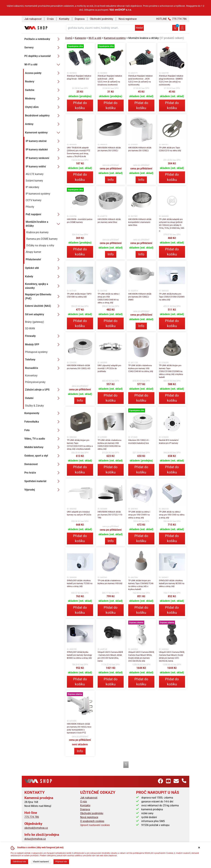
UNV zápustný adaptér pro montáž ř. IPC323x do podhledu (109, 368)
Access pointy (43, 73)
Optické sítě (43, 268)
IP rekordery (32, 187)
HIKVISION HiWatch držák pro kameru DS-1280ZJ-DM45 (140, 297)
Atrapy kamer (33, 252)
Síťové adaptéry (43, 314)
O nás (50, 19)
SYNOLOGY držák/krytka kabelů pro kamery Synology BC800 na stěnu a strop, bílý (79, 655)
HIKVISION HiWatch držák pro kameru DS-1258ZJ (140, 149)
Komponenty (43, 413)
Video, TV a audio (43, 439)
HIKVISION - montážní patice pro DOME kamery (80, 221)
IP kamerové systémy (38, 194)
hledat (139, 28)
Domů (69, 38)
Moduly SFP (43, 345)
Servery (43, 48)
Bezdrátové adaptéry (43, 116)
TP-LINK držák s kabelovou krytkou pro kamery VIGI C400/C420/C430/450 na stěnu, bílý (110, 445)
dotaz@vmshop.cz (35, 839)
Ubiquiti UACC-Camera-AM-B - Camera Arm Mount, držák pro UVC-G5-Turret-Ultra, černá (110, 657)
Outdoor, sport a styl (43, 456)
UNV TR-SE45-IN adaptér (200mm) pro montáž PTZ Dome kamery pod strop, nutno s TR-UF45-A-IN (79, 152)
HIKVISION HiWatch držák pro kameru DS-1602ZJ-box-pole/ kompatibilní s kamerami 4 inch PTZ (79, 728)
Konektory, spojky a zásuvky (43, 286)
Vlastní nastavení (41, 862)
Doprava (80, 19)
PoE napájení (44, 214)
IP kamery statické (44, 150)
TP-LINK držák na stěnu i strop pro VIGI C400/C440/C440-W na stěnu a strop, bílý (109, 298)
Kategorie (80, 38)
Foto (43, 430)
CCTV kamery (34, 200)
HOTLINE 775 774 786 (171, 19)
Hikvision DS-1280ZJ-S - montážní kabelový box (139, 442)
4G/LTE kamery (35, 174)
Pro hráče (43, 473)
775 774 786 (32, 817)
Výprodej (43, 490)
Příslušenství (44, 260)
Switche (43, 90)
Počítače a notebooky (43, 39)
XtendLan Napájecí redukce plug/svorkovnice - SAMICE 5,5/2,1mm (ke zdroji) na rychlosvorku (171, 80)
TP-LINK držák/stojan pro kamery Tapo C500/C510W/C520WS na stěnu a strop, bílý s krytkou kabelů (171, 371)
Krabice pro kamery (37, 232)
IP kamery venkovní (44, 158)
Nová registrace (128, 19)
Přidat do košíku (80, 105)
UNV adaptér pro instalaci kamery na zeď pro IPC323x (79, 513)
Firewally (43, 336)
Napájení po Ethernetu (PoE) (43, 296)
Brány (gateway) (35, 322)
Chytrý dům (43, 107)
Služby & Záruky (34, 406)
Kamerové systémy (43, 133)
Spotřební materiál (43, 481)
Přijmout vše (61, 862)
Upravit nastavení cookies (95, 825)
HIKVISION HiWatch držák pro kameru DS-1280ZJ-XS (79, 367)
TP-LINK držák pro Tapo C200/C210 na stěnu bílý (170, 149)
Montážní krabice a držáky (44, 224)
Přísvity (30, 207)
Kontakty (64, 19)
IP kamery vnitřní (44, 167)
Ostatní (43, 398)
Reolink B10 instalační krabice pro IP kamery (169, 442)
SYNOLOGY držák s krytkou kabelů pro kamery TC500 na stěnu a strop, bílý (80, 583)
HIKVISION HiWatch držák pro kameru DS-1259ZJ (109, 149)
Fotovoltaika (43, 422)
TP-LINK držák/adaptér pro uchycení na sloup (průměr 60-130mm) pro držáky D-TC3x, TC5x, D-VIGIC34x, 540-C (172, 225)
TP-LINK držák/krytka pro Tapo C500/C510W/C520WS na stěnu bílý (172, 297)
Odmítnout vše (19, 862)
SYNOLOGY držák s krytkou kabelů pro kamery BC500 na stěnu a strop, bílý (172, 583)
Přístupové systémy (36, 352)
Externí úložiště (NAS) (43, 306)
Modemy (43, 99)
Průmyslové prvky (35, 382)
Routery (43, 82)
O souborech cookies (92, 821)
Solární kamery (34, 181)
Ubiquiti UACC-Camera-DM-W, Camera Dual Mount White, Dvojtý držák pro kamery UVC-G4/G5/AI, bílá (141, 657)
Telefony (43, 360)
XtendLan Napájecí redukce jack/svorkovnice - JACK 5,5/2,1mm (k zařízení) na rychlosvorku (140, 80)
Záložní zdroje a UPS (43, 390)
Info (111, 180)
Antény (43, 124)
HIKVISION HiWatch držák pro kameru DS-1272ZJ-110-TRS (110, 515)
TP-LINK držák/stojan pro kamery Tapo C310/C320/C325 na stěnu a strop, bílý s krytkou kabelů (80, 445)
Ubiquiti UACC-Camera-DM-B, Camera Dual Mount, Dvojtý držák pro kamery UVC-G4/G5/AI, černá (172, 657)
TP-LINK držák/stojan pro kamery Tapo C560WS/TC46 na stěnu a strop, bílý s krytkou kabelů (141, 585)
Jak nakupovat (33, 19)
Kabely (43, 277)
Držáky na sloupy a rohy (40, 245)
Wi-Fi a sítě (43, 65)
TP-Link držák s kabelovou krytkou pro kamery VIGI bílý (110, 582)
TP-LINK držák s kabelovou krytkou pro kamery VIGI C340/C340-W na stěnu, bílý (141, 368)
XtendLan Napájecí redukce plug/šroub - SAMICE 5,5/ (79, 77)
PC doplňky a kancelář (43, 56)
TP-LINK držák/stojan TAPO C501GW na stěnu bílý (79, 295)
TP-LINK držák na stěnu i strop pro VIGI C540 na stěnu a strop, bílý (172, 515)
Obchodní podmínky (102, 19)
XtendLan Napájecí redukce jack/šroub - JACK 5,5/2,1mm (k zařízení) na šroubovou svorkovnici (110, 80)
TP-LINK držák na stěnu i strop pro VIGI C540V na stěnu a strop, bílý (139, 515)
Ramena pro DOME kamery (42, 239)
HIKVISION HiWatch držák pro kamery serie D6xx (109, 221)
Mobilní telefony (43, 447)
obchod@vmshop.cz (36, 828)
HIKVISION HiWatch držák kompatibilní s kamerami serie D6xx (140, 222)
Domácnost (43, 464)
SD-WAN (30, 328)
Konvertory (31, 376)
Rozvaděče (43, 368)
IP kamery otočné (44, 141)
